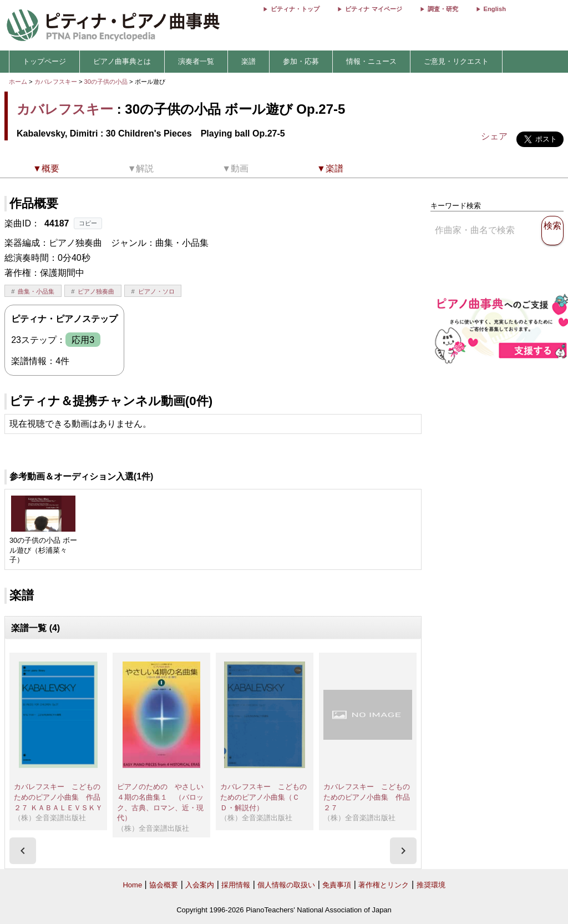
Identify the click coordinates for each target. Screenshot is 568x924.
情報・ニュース (371, 61)
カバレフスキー (56, 82)
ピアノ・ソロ (156, 291)
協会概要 (164, 885)
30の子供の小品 (107, 82)
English (495, 9)
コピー (88, 223)
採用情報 (236, 885)
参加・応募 (301, 61)
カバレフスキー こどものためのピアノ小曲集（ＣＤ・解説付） (263, 797)
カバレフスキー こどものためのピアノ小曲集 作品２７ (367, 797)
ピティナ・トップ (295, 9)
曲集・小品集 (36, 291)
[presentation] (23, 851)
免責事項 (337, 885)
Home (132, 885)
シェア (494, 136)
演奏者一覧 (196, 61)
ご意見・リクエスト (456, 61)
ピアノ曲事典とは (122, 61)
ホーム (18, 82)
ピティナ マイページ (373, 9)
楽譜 (248, 61)
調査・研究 (443, 9)
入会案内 (200, 885)
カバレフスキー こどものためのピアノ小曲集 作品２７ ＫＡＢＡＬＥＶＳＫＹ (58, 797)
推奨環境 (431, 885)
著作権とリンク (384, 885)
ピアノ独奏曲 (96, 291)
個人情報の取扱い (286, 885)
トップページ (44, 61)
